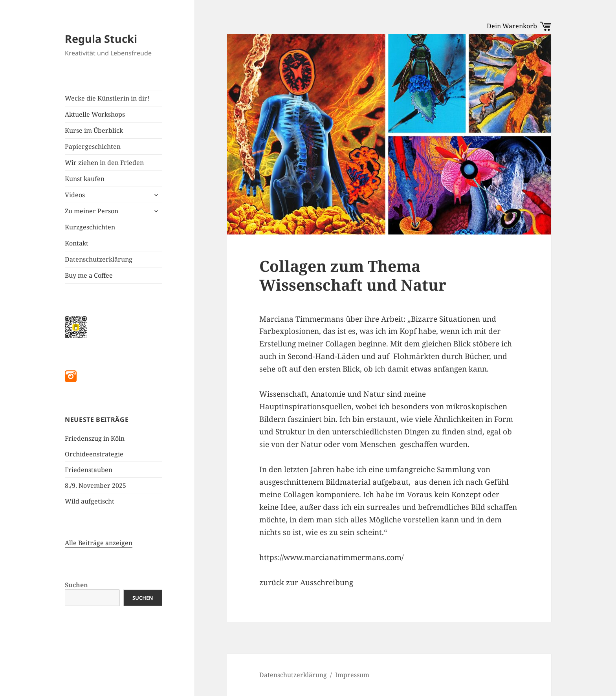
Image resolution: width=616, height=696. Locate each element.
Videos (75, 195)
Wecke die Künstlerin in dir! (107, 98)
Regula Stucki (101, 39)
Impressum (352, 675)
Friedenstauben (89, 470)
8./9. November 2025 (95, 485)
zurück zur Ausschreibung (306, 582)
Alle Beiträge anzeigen (99, 543)
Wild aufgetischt (90, 501)
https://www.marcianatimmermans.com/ (331, 557)
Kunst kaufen (85, 179)
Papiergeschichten (93, 147)
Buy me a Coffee (89, 275)
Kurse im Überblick (94, 130)
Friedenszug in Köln (95, 438)
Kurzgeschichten (90, 227)
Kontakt (77, 243)
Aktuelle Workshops (95, 114)
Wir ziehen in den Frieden (104, 163)
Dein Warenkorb (519, 26)
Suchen (76, 585)
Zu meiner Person (92, 211)
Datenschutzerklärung (99, 259)
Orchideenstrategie (94, 454)
